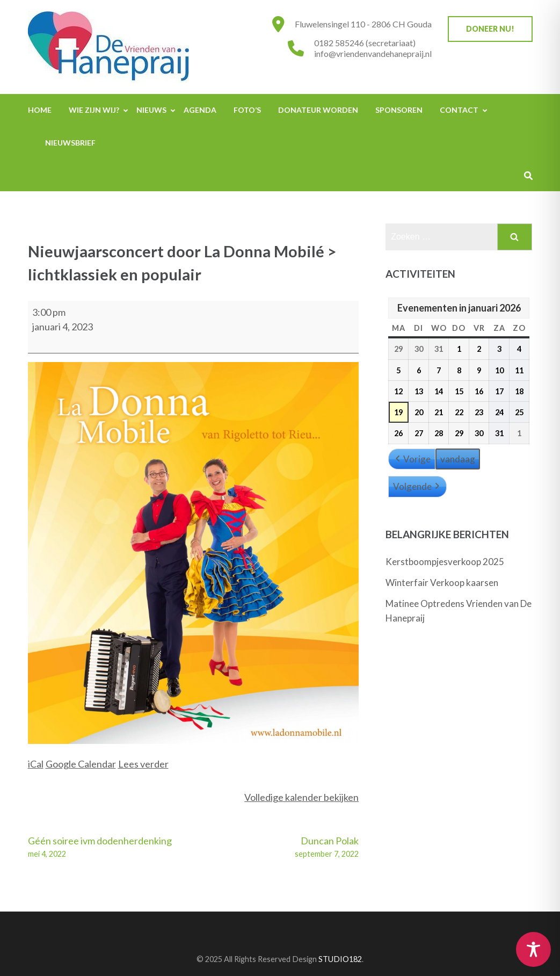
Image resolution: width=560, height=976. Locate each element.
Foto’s (247, 110)
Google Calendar (81, 764)
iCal (36, 764)
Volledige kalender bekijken (301, 797)
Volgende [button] (417, 487)
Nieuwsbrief (70, 143)
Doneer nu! (490, 29)
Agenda (200, 110)
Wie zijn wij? (94, 110)
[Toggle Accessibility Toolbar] (533, 949)
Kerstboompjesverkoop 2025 (445, 562)
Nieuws (151, 110)
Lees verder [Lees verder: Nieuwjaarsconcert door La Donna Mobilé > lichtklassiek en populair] (143, 764)
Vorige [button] (412, 459)
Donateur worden (318, 110)
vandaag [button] (458, 459)
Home (40, 110)
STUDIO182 (340, 959)
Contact (459, 110)
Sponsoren (399, 110)
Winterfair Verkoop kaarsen (442, 583)
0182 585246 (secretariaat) (365, 43)
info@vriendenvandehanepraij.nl (373, 53)
